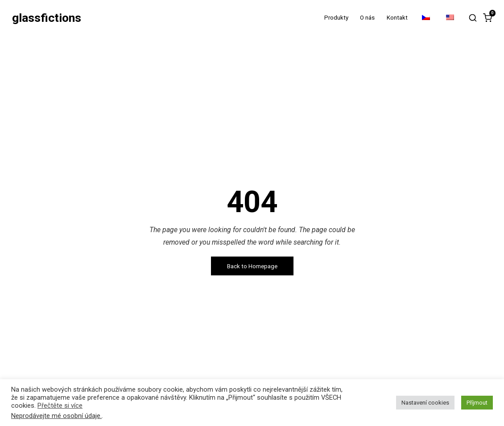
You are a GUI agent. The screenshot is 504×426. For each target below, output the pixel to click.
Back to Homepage (252, 266)
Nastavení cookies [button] (425, 403)
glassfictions (47, 18)
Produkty (336, 18)
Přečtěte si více (60, 406)
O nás (367, 18)
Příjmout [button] (477, 403)
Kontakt (397, 18)
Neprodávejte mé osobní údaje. (56, 416)
